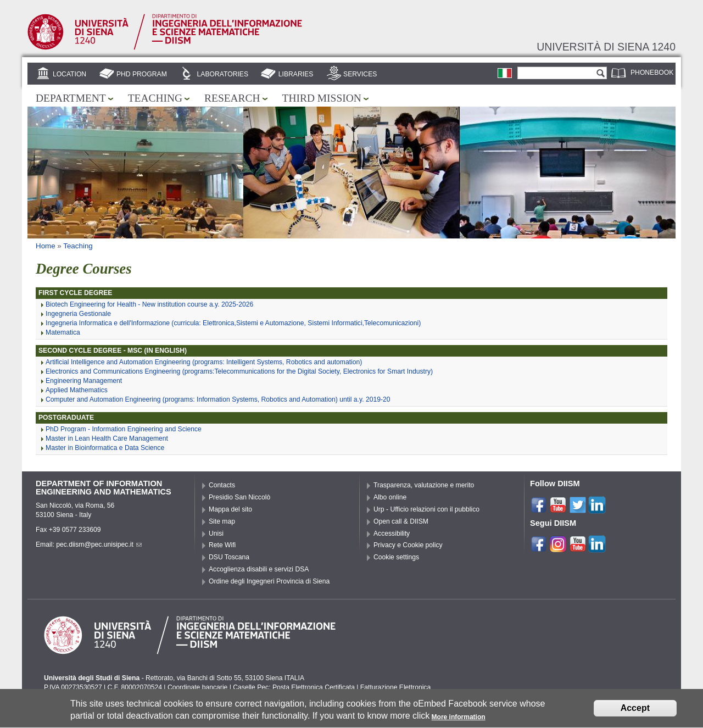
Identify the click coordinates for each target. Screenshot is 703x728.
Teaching (155, 98)
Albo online (390, 497)
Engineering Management (84, 381)
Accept (635, 712)
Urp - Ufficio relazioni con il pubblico (426, 509)
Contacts (222, 485)
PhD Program (142, 74)
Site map (222, 521)
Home (46, 246)
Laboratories (223, 74)
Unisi (216, 534)
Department (71, 98)
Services (360, 74)
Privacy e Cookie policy (408, 545)
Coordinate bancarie (197, 687)
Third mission (322, 98)
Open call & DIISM (401, 521)
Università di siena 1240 (606, 47)
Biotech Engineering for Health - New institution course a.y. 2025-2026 (149, 304)
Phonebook (652, 73)
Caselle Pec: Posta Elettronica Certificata (294, 687)
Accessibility (392, 534)
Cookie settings (396, 557)
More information (459, 721)
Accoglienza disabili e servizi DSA (259, 569)
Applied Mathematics (77, 390)
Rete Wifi (222, 545)
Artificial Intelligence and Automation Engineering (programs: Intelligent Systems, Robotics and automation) (204, 362)
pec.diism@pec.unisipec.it (99, 544)
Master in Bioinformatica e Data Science (105, 448)
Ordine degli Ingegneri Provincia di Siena (269, 581)
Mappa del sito (230, 509)
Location (69, 74)
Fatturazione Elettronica (395, 687)
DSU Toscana (229, 557)
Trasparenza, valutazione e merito (424, 485)
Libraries (296, 74)
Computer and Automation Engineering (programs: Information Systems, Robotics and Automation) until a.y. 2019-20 (218, 399)
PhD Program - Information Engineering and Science (124, 429)
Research (232, 98)
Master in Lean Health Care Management (107, 438)
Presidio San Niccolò (239, 497)
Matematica (63, 332)
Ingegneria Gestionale (78, 314)
